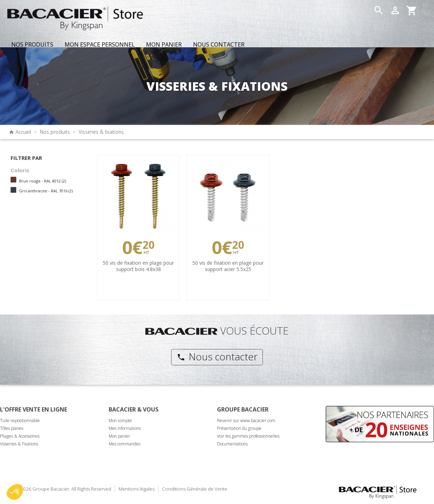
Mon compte (120, 421)
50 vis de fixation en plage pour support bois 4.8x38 (138, 266)
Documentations (232, 444)
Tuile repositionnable (20, 421)
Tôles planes (12, 428)
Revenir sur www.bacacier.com (246, 421)
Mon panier (119, 436)
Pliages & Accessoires (20, 436)
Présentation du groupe (239, 428)
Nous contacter (217, 356)
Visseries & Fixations (19, 444)
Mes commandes (125, 444)
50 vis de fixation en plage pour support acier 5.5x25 (228, 266)
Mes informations (125, 428)
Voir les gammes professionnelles (248, 436)
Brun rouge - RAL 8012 (43, 181)
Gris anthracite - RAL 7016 (46, 191)
